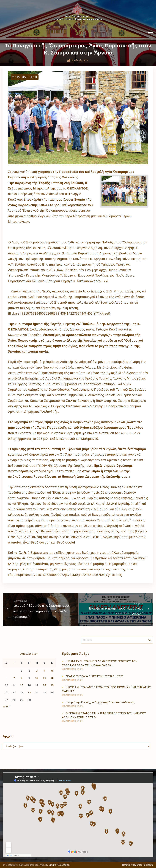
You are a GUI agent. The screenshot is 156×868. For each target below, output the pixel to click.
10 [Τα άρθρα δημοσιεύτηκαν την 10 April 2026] (37, 678)
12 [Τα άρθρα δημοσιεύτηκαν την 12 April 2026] (52, 678)
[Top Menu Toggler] (150, 33)
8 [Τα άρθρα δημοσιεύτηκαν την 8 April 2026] (22, 678)
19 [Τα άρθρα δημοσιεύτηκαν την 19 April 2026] (52, 685)
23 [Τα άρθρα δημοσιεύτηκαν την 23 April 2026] (29, 692)
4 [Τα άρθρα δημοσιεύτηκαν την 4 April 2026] (44, 671)
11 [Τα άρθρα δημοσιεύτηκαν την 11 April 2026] (44, 678)
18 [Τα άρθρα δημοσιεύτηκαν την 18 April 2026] (44, 685)
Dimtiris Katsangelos (59, 865)
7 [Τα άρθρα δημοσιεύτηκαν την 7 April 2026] (14, 678)
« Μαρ (7, 706)
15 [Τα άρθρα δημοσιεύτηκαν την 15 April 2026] (22, 685)
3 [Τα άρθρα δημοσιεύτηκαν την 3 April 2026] (37, 671)
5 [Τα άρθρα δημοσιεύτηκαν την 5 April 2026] (52, 671)
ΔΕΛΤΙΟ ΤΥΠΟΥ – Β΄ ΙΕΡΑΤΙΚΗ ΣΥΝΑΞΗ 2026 (95, 676)
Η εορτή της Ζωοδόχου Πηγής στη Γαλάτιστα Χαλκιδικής (100, 702)
